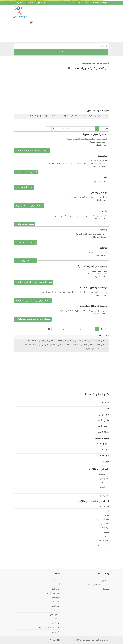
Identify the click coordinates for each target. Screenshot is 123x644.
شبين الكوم (95, 237)
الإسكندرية (93, 116)
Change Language (100, 3)
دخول (20, 3)
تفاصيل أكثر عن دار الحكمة (26, 172)
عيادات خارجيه (103, 432)
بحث (61, 52)
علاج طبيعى (104, 414)
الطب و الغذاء (105, 483)
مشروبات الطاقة (103, 519)
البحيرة (53, 116)
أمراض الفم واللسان (102, 524)
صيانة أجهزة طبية (99, 271)
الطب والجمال (104, 496)
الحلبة (107, 536)
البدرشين (98, 200)
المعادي (97, 219)
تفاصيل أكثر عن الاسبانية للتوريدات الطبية (32, 150)
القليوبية (59, 116)
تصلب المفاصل (104, 506)
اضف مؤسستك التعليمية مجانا (99, 585)
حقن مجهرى (104, 426)
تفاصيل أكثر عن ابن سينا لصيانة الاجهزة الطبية (34, 282)
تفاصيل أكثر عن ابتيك (25, 224)
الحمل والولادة (104, 491)
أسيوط (66, 116)
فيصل (99, 145)
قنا (35, 116)
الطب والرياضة (104, 474)
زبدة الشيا (106, 511)
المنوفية (47, 116)
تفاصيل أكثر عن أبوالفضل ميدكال (29, 206)
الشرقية (85, 116)
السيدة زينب (96, 182)
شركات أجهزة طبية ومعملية (92, 63)
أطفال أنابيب (104, 420)
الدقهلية (78, 116)
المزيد (31, 116)
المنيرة (98, 277)
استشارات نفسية (102, 438)
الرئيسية (106, 63)
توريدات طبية (74, 139)
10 (59, 129)
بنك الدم (106, 403)
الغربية (72, 116)
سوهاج (40, 116)
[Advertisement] (63, 90)
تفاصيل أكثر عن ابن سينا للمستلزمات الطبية (33, 301)
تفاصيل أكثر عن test (24, 187)
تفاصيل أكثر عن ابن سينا (26, 242)
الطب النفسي (104, 487)
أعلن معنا (106, 589)
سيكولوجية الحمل (102, 444)
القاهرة (105, 116)
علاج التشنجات (103, 456)
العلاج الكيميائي (104, 541)
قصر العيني (96, 167)
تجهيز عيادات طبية (99, 161)
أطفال (106, 409)
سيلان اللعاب (105, 528)
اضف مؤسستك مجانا (37, 3)
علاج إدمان (105, 450)
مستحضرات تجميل (88, 139)
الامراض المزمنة (104, 479)
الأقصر (104, 295)
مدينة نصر (96, 314)
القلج (97, 256)
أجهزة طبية (102, 139)
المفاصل (106, 532)
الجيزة (100, 116)
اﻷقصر (98, 295)
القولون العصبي (103, 545)
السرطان (106, 515)
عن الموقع (106, 581)
